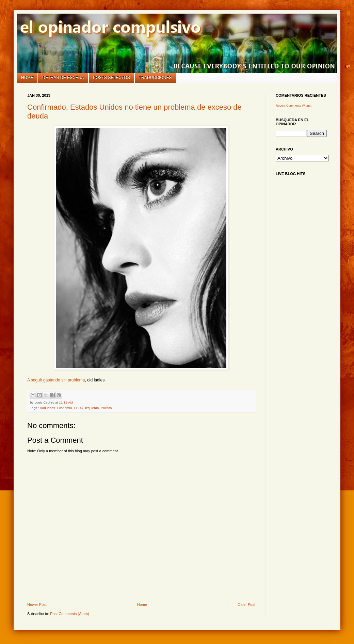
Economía (64, 408)
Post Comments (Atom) (69, 614)
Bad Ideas (47, 408)
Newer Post (37, 604)
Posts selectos (111, 78)
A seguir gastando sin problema (56, 380)
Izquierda (92, 408)
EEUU (78, 408)
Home (27, 78)
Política (106, 408)
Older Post (246, 604)
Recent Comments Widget (294, 106)
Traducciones (155, 78)
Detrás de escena (63, 78)
